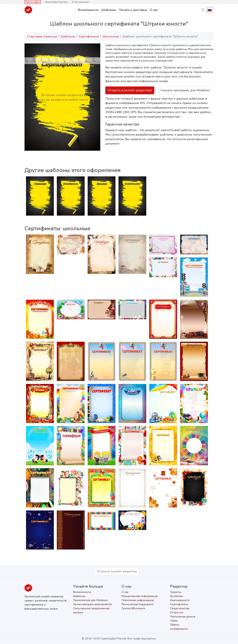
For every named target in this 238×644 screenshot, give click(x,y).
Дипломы (176, 596)
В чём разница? (81, 2)
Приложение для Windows (90, 600)
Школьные (111, 36)
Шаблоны (109, 10)
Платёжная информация (138, 600)
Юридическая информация (140, 596)
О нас (154, 10)
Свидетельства (180, 608)
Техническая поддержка (138, 604)
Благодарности (180, 600)
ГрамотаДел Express (56, 2)
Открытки (177, 612)
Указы (174, 621)
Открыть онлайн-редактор (117, 571)
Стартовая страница (42, 36)
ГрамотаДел (33, 2)
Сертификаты (89, 36)
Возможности (88, 10)
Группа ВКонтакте (133, 608)
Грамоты (176, 592)
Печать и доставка (133, 10)
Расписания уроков (183, 617)
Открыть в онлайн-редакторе (130, 90)
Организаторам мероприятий (92, 604)
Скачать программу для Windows (185, 90)
